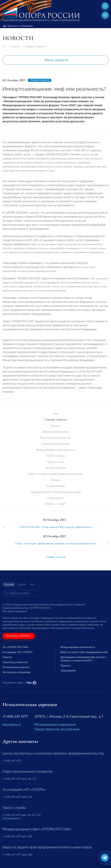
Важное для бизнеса (55, 432)
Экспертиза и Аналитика (16, 672)
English (22, 584)
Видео (56, 480)
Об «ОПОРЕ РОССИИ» (16, 647)
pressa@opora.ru (12, 818)
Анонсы (56, 426)
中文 (32, 584)
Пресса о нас (55, 462)
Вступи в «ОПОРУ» (19, 636)
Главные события (35, 47)
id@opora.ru (12, 725)
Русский (9, 584)
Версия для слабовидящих (18, 26)
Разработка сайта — (19, 683)
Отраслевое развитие (55, 444)
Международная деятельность (56, 450)
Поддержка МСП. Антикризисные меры (56, 492)
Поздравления (55, 486)
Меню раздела (56, 60)
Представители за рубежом (57, 729)
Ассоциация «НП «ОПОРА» (18, 652)
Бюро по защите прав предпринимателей (55, 474)
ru (105, 15)
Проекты (65, 666)
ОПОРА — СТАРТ (55, 504)
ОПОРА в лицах (56, 456)
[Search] (23, 593)
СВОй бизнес (55, 498)
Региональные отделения (55, 725)
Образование (68, 671)
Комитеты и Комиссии (15, 662)
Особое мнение (56, 468)
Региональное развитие (55, 438)
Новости (15, 47)
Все (56, 414)
